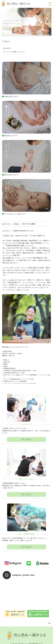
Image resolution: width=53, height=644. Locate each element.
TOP (49, 611)
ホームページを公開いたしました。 (15, 52)
